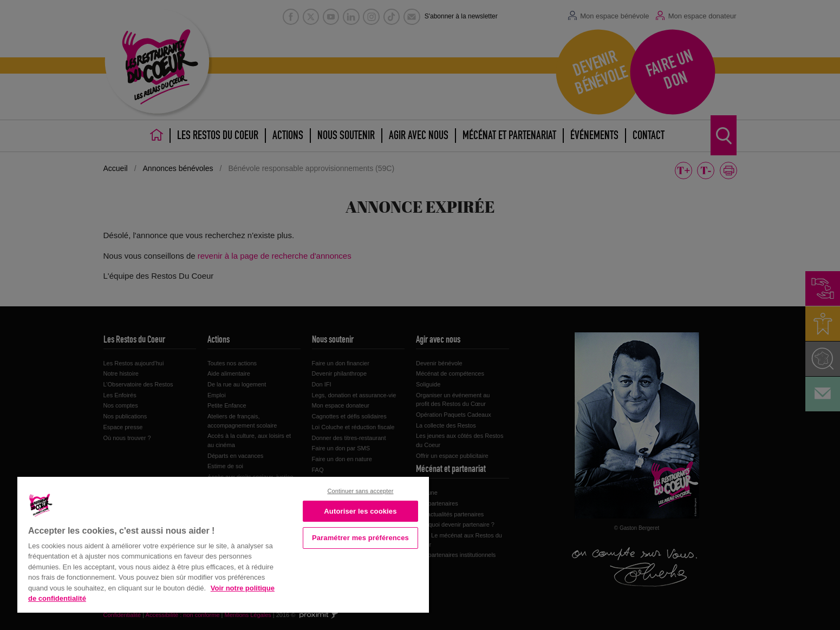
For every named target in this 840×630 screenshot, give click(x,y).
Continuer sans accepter (360, 491)
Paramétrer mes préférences (360, 538)
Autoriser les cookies (360, 511)
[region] (223, 544)
